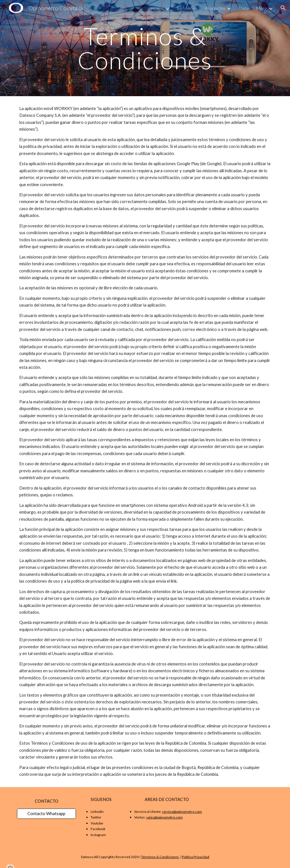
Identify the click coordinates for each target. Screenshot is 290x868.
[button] (283, 8)
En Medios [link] (187, 8)
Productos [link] (215, 8)
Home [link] (157, 8)
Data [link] (244, 8)
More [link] (262, 8)
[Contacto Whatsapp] (47, 814)
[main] (145, 48)
